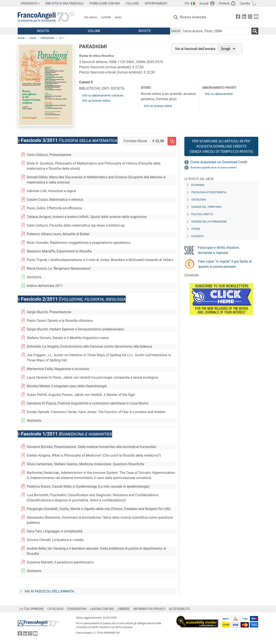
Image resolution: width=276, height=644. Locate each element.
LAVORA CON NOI (102, 609)
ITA (187, 3)
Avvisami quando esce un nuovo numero (214, 168)
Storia (196, 229)
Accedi (204, 3)
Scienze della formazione (209, 222)
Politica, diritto (202, 214)
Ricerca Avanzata (193, 17)
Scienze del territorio (206, 207)
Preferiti (224, 3)
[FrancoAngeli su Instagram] (250, 17)
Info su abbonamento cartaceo (103, 95)
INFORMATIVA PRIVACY (149, 609)
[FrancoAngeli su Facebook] (238, 17)
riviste (33, 38)
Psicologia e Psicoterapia (209, 192)
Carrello (245, 3)
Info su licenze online (96, 101)
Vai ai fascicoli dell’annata (195, 49)
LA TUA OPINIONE (32, 609)
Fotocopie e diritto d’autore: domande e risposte (219, 250)
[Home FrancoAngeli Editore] (46, 17)
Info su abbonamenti (219, 94)
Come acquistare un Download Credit (219, 162)
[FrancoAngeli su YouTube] (256, 17)
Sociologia (199, 200)
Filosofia (197, 236)
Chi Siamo (91, 17)
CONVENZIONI (77, 609)
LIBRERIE (124, 609)
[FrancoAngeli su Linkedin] (244, 17)
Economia (198, 185)
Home (21, 38)
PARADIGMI (47, 38)
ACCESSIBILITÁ (179, 609)
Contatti (106, 17)
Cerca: (176, 31)
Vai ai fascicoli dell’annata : (50, 591)
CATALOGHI (55, 609)
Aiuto (118, 17)
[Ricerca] (255, 31)
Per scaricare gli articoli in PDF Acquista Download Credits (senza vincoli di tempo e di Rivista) (221, 146)
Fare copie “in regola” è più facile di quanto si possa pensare (225, 264)
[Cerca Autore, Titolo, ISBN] (216, 31)
